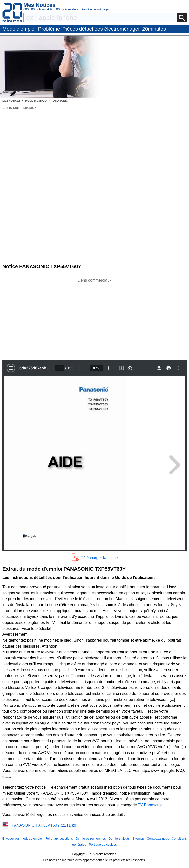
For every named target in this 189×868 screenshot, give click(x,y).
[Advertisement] (94, 318)
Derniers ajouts (119, 839)
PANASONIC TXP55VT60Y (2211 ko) (44, 825)
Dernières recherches (91, 839)
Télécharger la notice (99, 558)
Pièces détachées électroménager (101, 29)
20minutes (154, 29)
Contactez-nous (158, 839)
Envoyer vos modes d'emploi (23, 839)
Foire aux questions (59, 839)
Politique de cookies (103, 844)
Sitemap (138, 839)
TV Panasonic (150, 805)
